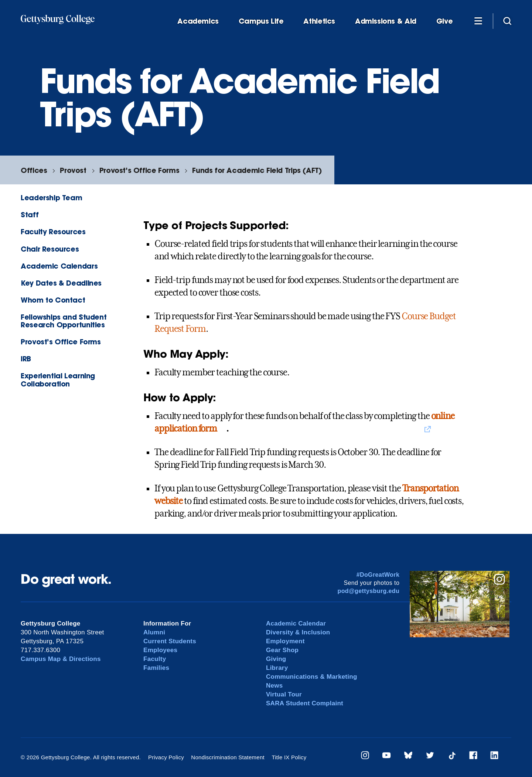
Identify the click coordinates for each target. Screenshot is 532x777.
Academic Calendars (59, 266)
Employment (285, 641)
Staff (30, 214)
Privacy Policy (166, 757)
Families (156, 668)
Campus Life (261, 21)
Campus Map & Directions (61, 659)
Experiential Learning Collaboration (58, 379)
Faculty (155, 659)
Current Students (170, 641)
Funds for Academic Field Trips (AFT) (257, 170)
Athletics (319, 21)
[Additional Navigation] (478, 21)
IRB (26, 359)
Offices (34, 170)
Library (277, 668)
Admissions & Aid (386, 21)
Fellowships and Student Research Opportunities (64, 321)
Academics (198, 21)
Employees (160, 650)
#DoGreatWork (378, 575)
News (274, 686)
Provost (73, 170)
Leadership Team (51, 197)
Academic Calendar (296, 623)
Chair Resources (50, 249)
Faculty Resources (53, 231)
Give (444, 21)
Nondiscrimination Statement (228, 757)
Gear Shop (282, 650)
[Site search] (507, 21)
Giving (276, 659)
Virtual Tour (284, 694)
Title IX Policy (289, 757)
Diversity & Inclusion (298, 632)
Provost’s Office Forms (139, 170)
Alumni (154, 632)
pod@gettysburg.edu (369, 591)
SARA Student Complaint (305, 703)
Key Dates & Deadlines (61, 283)
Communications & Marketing (312, 677)
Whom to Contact (53, 300)
